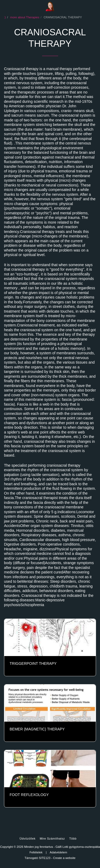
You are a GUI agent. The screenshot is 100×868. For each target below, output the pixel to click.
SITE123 (45, 858)
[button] (6, 6)
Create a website (64, 858)
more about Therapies (25, 17)
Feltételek (36, 852)
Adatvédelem (58, 852)
